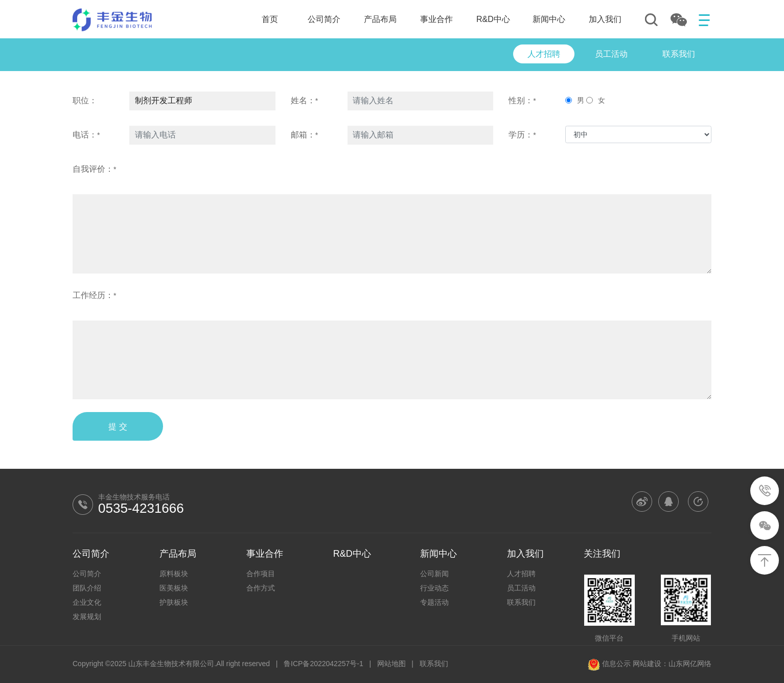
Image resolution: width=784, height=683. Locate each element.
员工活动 (521, 588)
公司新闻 (434, 574)
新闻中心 (549, 19)
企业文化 (87, 602)
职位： (85, 100)
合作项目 (261, 574)
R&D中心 (493, 19)
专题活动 (434, 602)
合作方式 (261, 588)
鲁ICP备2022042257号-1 (324, 664)
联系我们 (521, 602)
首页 (270, 19)
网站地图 (391, 664)
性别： (522, 100)
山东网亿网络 (690, 664)
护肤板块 (174, 602)
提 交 (118, 427)
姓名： (304, 100)
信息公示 (609, 664)
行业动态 (434, 588)
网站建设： (651, 664)
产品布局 (380, 19)
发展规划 (87, 617)
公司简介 (324, 19)
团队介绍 (87, 588)
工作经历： (94, 295)
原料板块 (174, 574)
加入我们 (605, 19)
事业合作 (436, 19)
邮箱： (304, 135)
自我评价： (94, 169)
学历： (522, 135)
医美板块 (174, 588)
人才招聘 (521, 574)
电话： (86, 135)
